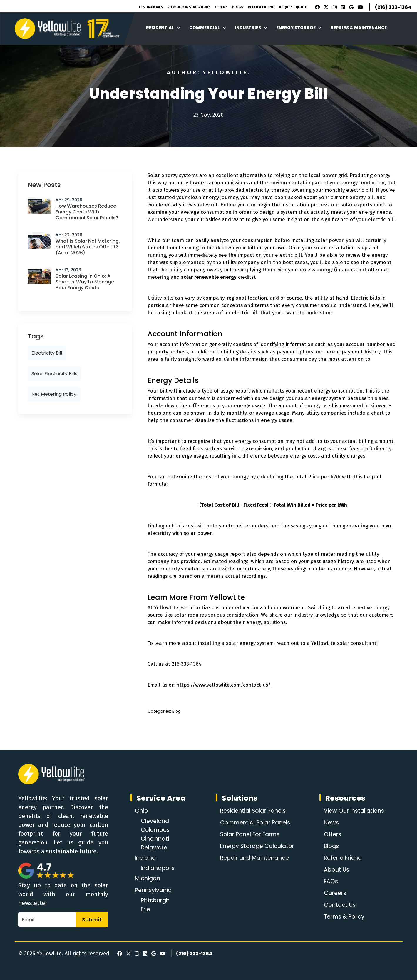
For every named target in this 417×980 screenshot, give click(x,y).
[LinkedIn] (342, 7)
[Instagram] (334, 7)
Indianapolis (159, 868)
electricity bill (47, 353)
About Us (335, 870)
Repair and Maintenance (254, 858)
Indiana (146, 858)
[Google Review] (350, 7)
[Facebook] (316, 7)
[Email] (47, 920)
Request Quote (293, 7)
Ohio (142, 811)
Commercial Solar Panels (255, 823)
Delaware (155, 848)
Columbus (156, 830)
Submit (92, 920)
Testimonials (151, 7)
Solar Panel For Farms (250, 834)
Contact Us (339, 905)
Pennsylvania (155, 890)
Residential (163, 28)
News (330, 823)
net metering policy (54, 394)
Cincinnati (156, 839)
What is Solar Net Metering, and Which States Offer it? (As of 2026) (88, 247)
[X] (325, 7)
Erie (146, 909)
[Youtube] (359, 7)
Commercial (208, 28)
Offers (221, 7)
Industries (251, 28)
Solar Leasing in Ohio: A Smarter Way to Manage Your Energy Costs (85, 282)
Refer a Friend (343, 858)
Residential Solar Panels (253, 811)
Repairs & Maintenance (359, 28)
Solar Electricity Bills (54, 374)
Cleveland (156, 821)
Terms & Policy (344, 917)
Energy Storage (299, 28)
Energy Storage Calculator (257, 846)
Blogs (238, 7)
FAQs (330, 882)
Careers (334, 893)
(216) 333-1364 (393, 7)
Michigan (148, 879)
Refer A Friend (261, 7)
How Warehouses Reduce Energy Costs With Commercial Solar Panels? (87, 212)
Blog (176, 711)
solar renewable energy (209, 277)
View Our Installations (189, 7)
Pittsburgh (156, 901)
